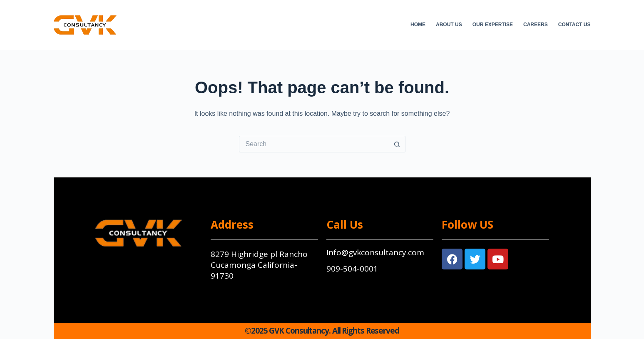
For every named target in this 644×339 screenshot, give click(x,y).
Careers (536, 25)
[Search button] (397, 144)
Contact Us (574, 25)
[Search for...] (314, 144)
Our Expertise (493, 25)
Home (418, 25)
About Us (449, 25)
